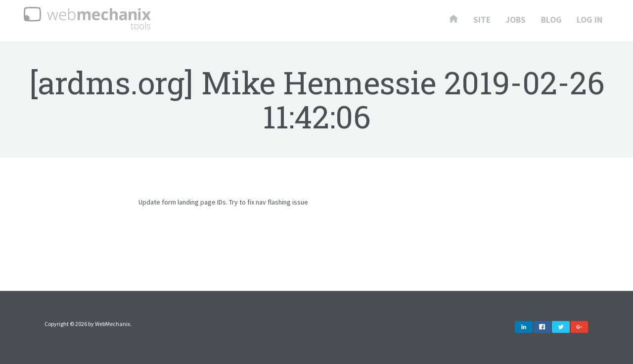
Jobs (516, 20)
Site (482, 20)
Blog (551, 20)
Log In (589, 20)
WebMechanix (113, 324)
